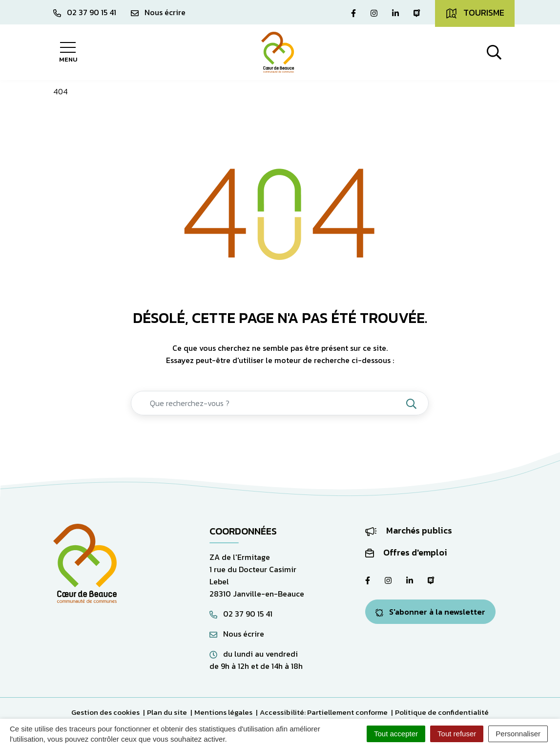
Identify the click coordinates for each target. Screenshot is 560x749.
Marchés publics (409, 530)
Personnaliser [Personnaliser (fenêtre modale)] (518, 734)
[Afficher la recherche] (494, 52)
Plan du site (167, 712)
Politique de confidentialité (442, 712)
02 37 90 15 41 (241, 614)
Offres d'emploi (406, 552)
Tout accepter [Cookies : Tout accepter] (396, 734)
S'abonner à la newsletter (430, 612)
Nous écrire (237, 634)
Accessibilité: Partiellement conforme (324, 712)
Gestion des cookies (105, 712)
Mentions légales (223, 712)
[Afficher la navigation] (68, 52)
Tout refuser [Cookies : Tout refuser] (457, 734)
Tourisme (475, 13)
